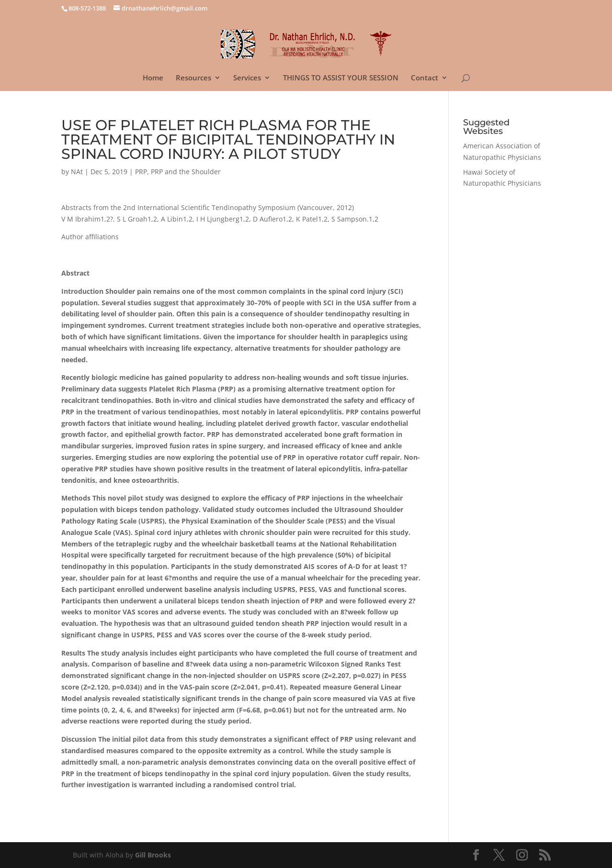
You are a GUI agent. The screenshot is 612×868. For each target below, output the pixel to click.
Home (153, 78)
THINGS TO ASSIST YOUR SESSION (341, 78)
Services (247, 78)
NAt (77, 172)
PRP (141, 172)
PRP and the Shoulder (186, 172)
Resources (193, 78)
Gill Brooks (153, 855)
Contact (425, 78)
